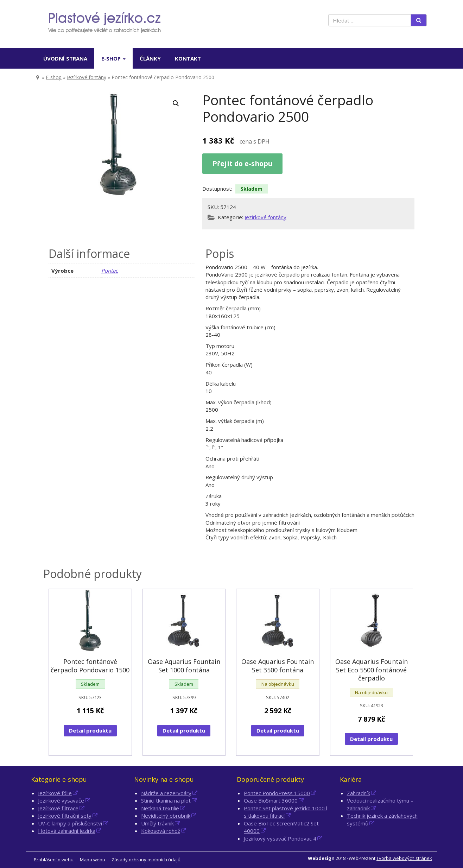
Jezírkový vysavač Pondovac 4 (280, 838)
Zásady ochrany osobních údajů (146, 860)
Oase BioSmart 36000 (271, 800)
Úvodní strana (65, 58)
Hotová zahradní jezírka (67, 831)
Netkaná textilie (160, 808)
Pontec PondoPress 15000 (277, 793)
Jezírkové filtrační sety (65, 816)
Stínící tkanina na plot (166, 800)
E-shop (113, 58)
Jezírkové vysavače (61, 800)
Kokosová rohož (161, 831)
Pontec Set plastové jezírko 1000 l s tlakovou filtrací (286, 812)
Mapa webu (93, 860)
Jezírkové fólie (55, 793)
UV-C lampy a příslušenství (70, 823)
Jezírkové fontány (87, 77)
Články (150, 58)
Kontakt (188, 58)
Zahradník (359, 793)
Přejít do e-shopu (242, 163)
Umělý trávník (157, 823)
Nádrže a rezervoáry (166, 793)
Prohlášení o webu (54, 860)
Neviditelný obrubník (166, 816)
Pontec (110, 271)
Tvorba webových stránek (404, 858)
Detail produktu (90, 730)
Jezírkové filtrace (58, 808)
